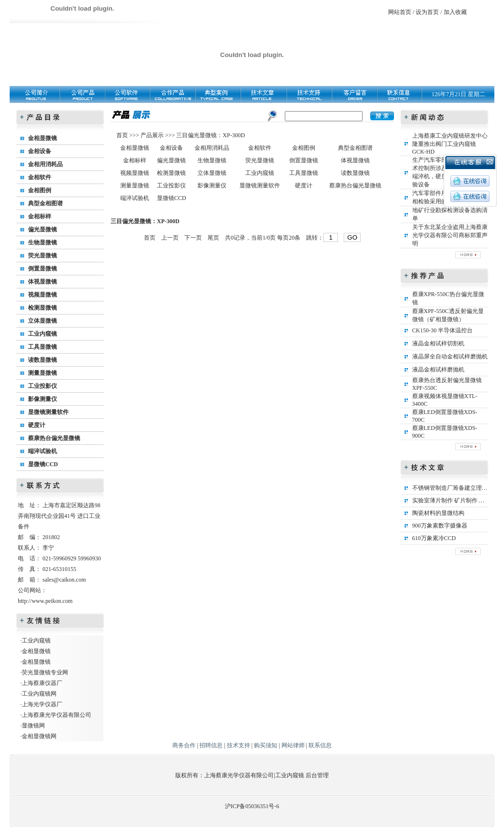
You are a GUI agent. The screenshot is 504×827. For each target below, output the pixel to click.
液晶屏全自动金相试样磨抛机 (450, 356)
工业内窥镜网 (39, 694)
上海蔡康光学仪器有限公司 (56, 715)
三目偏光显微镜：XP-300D (210, 135)
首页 (123, 135)
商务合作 (184, 745)
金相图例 (40, 190)
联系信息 (320, 745)
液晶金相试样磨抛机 (438, 370)
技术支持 (238, 745)
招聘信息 (211, 745)
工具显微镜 (42, 347)
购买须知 (266, 745)
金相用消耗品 (45, 164)
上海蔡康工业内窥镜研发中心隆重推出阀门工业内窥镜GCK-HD (450, 144)
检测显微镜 (42, 308)
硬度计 (37, 425)
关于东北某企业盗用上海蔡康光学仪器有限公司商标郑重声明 (450, 235)
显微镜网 (33, 726)
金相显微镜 (42, 138)
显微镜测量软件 (48, 412)
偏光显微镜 (42, 229)
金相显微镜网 (39, 736)
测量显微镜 (42, 373)
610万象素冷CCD (434, 538)
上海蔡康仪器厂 (42, 683)
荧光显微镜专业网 (45, 672)
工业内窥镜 (42, 334)
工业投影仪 (42, 386)
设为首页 (427, 12)
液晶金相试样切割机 (438, 343)
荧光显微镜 (42, 256)
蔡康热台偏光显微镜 (54, 438)
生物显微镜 (42, 242)
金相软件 (40, 177)
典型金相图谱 (45, 203)
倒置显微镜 (42, 269)
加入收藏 (455, 12)
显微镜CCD (43, 464)
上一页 (170, 238)
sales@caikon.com (64, 580)
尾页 (213, 238)
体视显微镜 (42, 282)
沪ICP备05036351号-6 (252, 806)
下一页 (193, 238)
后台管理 (317, 775)
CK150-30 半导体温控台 (443, 330)
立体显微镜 (42, 321)
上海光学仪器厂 (42, 704)
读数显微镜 (42, 360)
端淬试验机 (42, 451)
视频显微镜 (42, 295)
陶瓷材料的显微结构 (438, 513)
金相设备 (40, 151)
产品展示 (151, 135)
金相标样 (40, 216)
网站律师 (293, 745)
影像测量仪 (42, 399)
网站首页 (400, 12)
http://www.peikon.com (45, 601)
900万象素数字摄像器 (440, 526)
